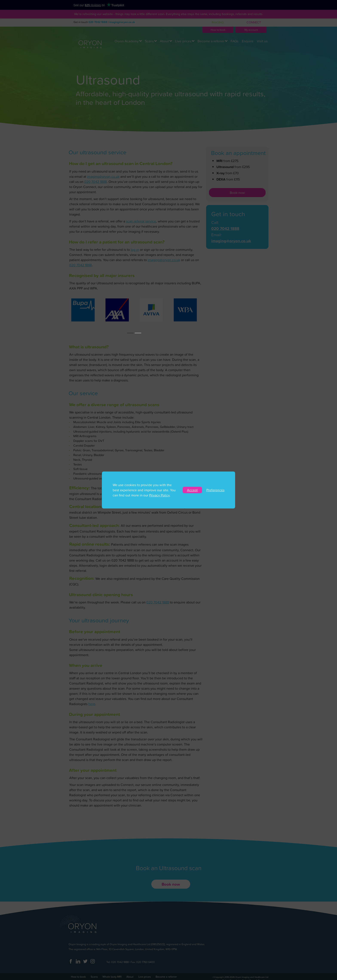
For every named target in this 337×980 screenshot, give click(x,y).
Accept (192, 490)
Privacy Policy (159, 495)
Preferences (215, 490)
